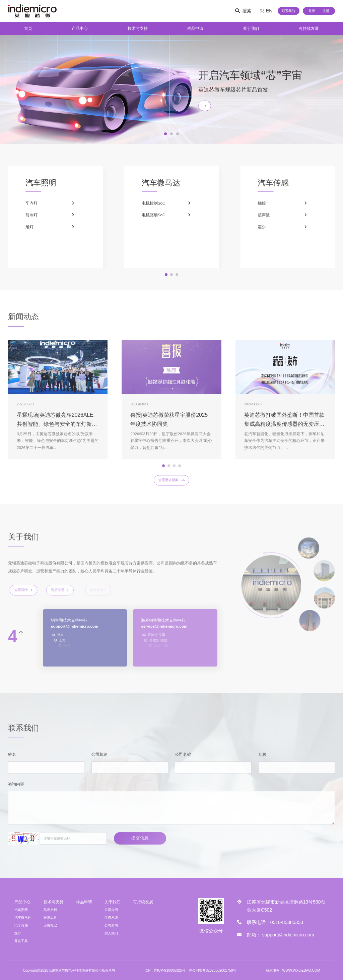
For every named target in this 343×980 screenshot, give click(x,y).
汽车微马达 (23, 917)
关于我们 (251, 28)
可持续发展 (309, 28)
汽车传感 (21, 925)
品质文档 (50, 910)
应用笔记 (50, 925)
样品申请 (195, 28)
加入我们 (111, 933)
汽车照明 (21, 910)
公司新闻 (111, 925)
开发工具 (21, 941)
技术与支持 (138, 28)
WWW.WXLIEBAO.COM (301, 970)
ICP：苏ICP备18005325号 (165, 970)
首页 (28, 28)
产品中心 (80, 28)
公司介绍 (111, 910)
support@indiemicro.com (288, 935)
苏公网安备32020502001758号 (213, 970)
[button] (165, 134)
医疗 (18, 933)
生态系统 (111, 917)
